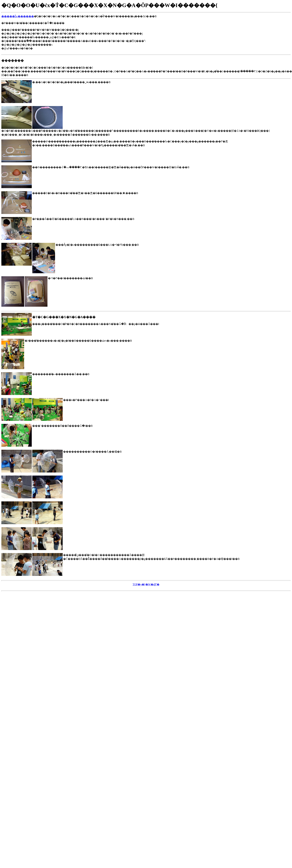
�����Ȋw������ (18, 16)
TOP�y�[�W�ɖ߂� (146, 584)
